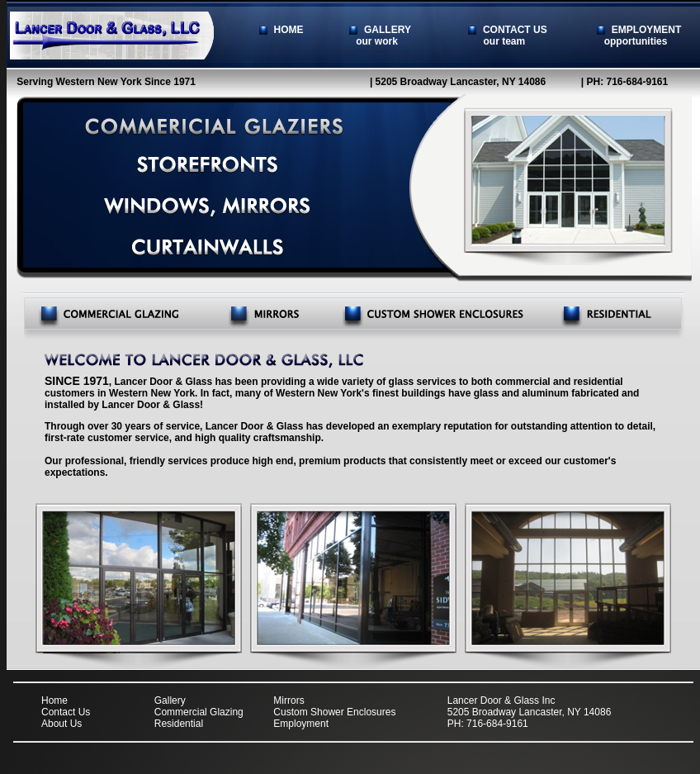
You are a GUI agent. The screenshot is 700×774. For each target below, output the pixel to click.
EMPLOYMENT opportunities (639, 36)
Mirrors (289, 700)
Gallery (170, 700)
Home (54, 700)
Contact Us (66, 712)
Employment (301, 724)
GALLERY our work (380, 36)
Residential (179, 724)
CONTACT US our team (515, 36)
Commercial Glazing (199, 712)
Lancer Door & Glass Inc (501, 700)
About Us (61, 724)
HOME (281, 30)
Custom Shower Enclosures (334, 712)
